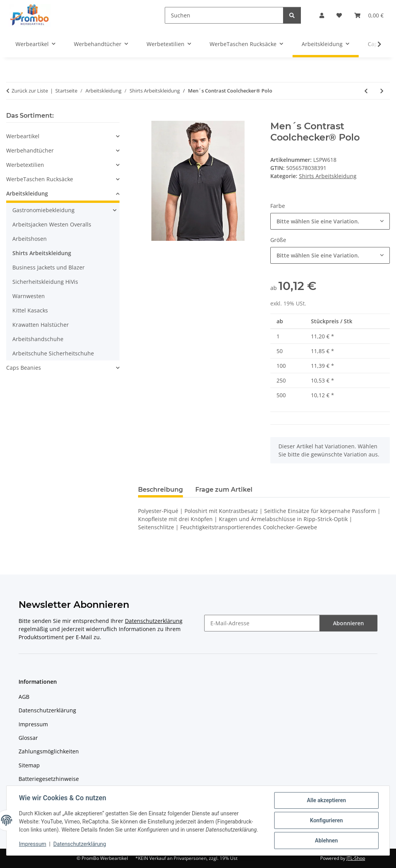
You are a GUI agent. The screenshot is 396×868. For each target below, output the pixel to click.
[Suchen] (224, 15)
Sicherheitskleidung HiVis (45, 282)
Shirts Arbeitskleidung (328, 176)
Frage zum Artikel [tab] (224, 490)
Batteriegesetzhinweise (49, 779)
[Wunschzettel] (339, 15)
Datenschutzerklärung (80, 844)
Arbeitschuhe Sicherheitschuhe (53, 353)
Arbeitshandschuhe (38, 339)
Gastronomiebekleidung (44, 210)
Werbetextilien (25, 165)
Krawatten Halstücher (41, 325)
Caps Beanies (24, 368)
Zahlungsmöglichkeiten (49, 751)
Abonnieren (348, 623)
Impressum (32, 844)
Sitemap (29, 765)
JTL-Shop (356, 858)
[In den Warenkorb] (144, 117)
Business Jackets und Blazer (49, 267)
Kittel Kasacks (30, 310)
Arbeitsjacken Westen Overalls (52, 224)
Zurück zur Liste (30, 91)
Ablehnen (326, 841)
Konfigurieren (326, 820)
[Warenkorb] (369, 15)
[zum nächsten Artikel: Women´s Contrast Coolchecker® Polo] (382, 91)
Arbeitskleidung (27, 193)
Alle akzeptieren (326, 800)
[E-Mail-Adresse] (262, 623)
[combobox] (330, 221)
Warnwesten (29, 296)
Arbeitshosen (30, 239)
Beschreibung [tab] (160, 490)
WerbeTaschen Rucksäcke (40, 179)
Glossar (28, 738)
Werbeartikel (23, 136)
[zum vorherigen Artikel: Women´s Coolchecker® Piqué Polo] (366, 91)
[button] (322, 15)
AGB (24, 697)
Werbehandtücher (30, 150)
